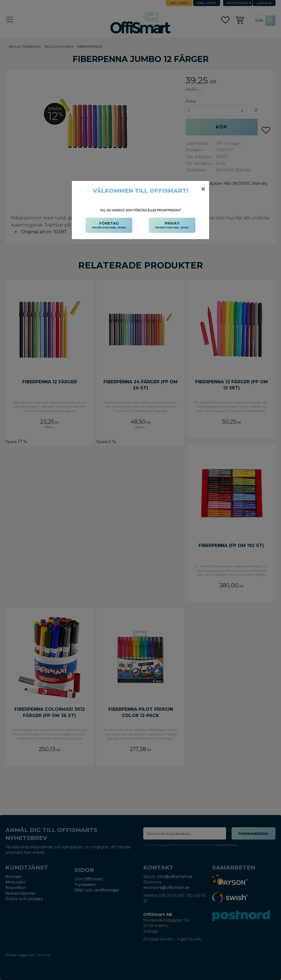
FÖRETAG (109, 225)
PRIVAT (172, 225)
